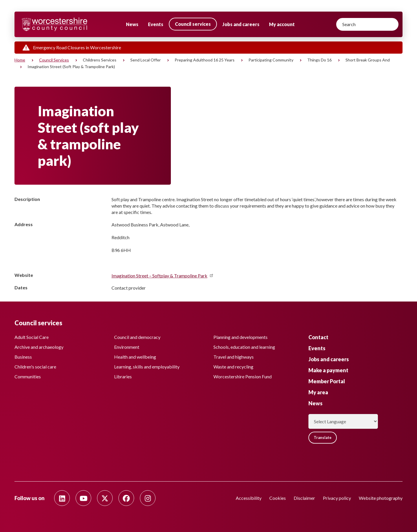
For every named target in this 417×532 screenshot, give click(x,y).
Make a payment (328, 369)
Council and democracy (137, 336)
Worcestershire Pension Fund (243, 375)
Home (20, 60)
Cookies (278, 498)
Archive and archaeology (39, 346)
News (132, 24)
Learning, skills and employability (147, 365)
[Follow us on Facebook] (126, 498)
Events (156, 24)
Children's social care (35, 365)
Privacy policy (337, 498)
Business (23, 356)
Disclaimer (304, 498)
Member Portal (327, 380)
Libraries (123, 375)
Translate (324, 437)
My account (282, 24)
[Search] (367, 24)
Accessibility (249, 498)
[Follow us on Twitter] (105, 498)
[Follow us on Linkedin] (62, 498)
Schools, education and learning (244, 346)
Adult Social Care (32, 336)
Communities (28, 375)
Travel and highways (234, 356)
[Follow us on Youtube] (83, 498)
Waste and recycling (233, 365)
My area (318, 391)
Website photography (381, 498)
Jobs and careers (241, 24)
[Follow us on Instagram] (148, 498)
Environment (127, 346)
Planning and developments (240, 336)
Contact (318, 336)
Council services (193, 24)
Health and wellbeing (135, 356)
